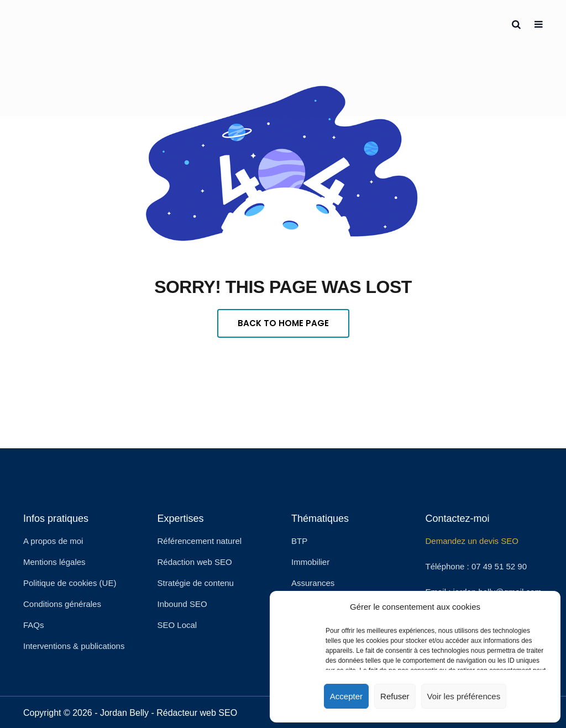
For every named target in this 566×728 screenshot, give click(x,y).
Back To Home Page (283, 323)
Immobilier (310, 562)
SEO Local (177, 625)
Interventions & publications (74, 646)
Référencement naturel (200, 541)
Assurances (313, 583)
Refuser (395, 696)
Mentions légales (54, 562)
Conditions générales (62, 604)
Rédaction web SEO (195, 562)
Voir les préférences (464, 696)
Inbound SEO (182, 604)
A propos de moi (53, 541)
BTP (299, 541)
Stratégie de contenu (196, 583)
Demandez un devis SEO (472, 541)
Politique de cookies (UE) (70, 583)
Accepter (346, 696)
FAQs (34, 625)
